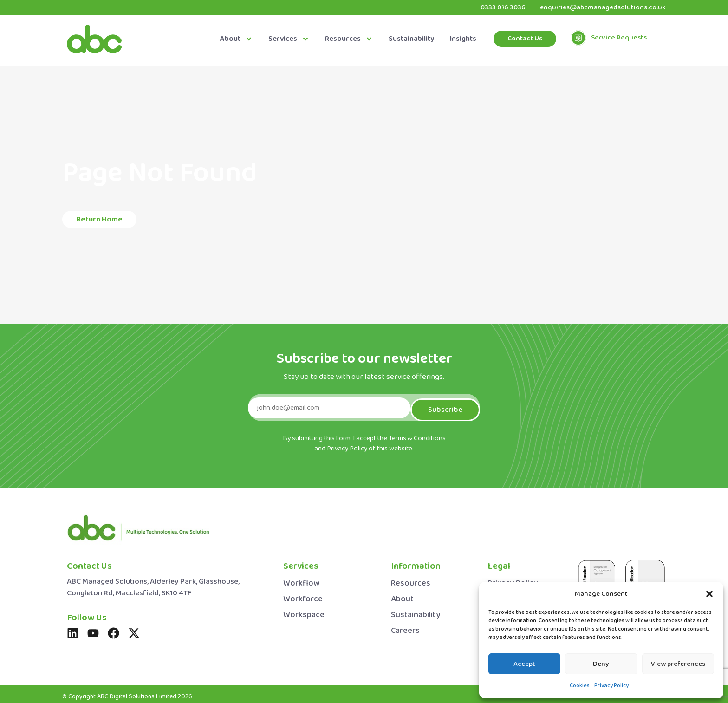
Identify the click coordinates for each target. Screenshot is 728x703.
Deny (601, 664)
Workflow (301, 579)
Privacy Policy (611, 686)
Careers (405, 627)
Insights (463, 39)
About (236, 39)
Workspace (304, 611)
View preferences (678, 664)
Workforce (303, 595)
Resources (349, 39)
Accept (524, 664)
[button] (709, 594)
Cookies (580, 686)
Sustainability (411, 39)
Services (289, 39)
